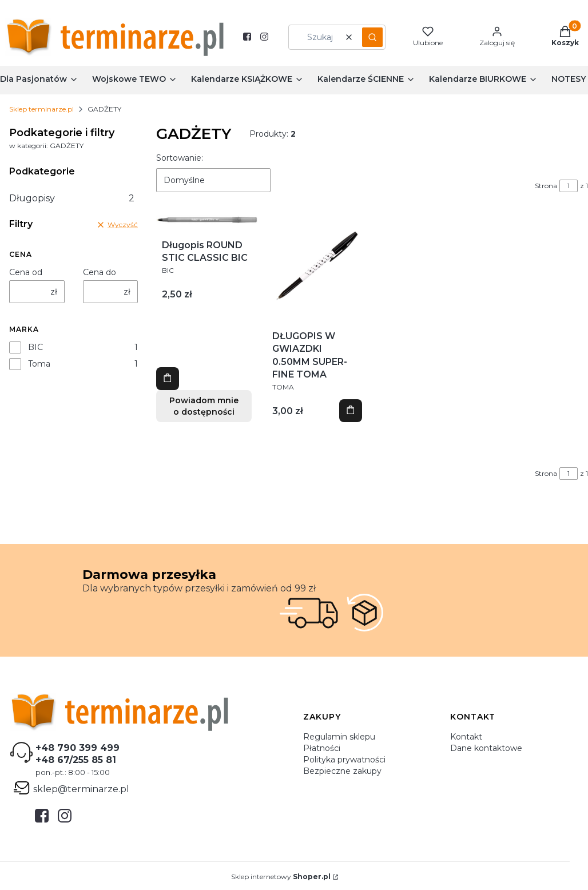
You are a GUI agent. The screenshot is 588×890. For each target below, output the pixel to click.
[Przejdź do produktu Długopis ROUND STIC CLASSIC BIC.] (207, 220)
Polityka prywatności (344, 760)
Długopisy (72, 198)
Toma (39, 364)
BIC (35, 347)
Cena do (100, 272)
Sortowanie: (180, 158)
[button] (372, 37)
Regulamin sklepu (339, 737)
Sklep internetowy (281, 877)
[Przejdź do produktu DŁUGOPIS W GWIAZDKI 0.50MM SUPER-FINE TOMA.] (317, 266)
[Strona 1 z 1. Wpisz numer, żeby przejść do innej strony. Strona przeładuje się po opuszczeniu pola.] (569, 186)
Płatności (322, 748)
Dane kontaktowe (486, 748)
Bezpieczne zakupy (342, 771)
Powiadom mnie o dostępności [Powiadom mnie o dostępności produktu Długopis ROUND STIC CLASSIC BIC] (204, 406)
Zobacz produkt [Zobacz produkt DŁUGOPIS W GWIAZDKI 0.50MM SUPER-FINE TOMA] (351, 411)
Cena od (26, 272)
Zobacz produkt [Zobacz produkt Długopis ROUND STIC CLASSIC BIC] (168, 379)
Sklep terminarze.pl (41, 109)
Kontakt (466, 737)
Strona (546, 186)
